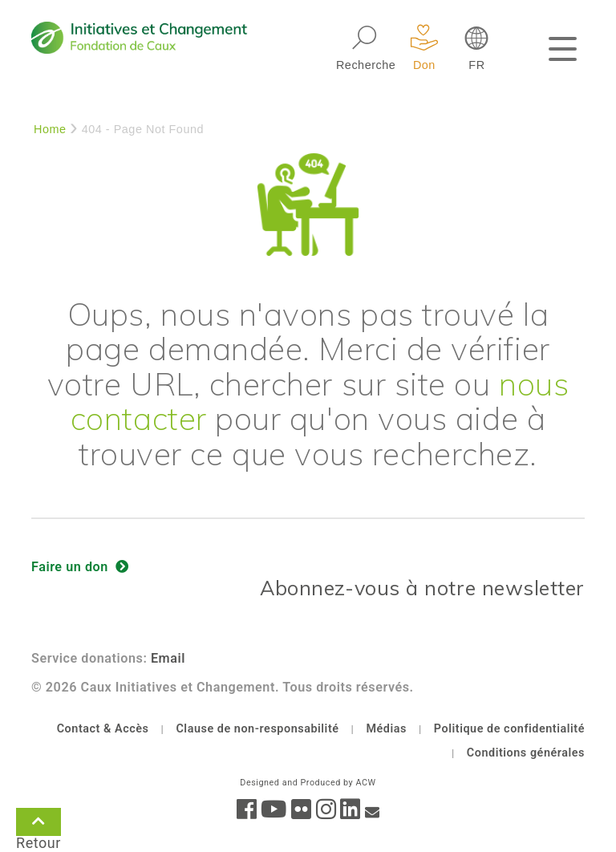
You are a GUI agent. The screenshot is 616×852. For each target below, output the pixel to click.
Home (50, 129)
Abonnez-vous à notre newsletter (422, 588)
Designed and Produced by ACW (308, 783)
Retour (38, 825)
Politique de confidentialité (509, 729)
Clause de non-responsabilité (257, 729)
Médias (386, 729)
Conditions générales (526, 753)
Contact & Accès (103, 729)
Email (168, 658)
